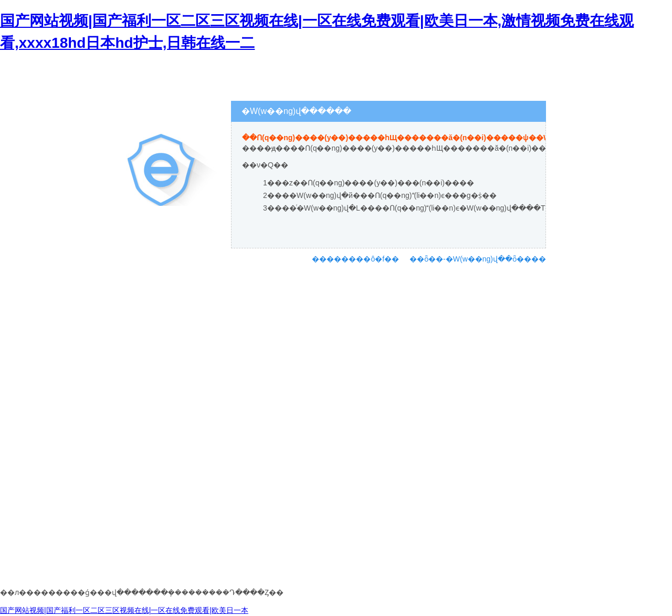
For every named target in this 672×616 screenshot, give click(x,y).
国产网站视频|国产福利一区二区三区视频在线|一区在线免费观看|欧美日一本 (124, 610)
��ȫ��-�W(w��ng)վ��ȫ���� (478, 259)
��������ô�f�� (355, 259)
